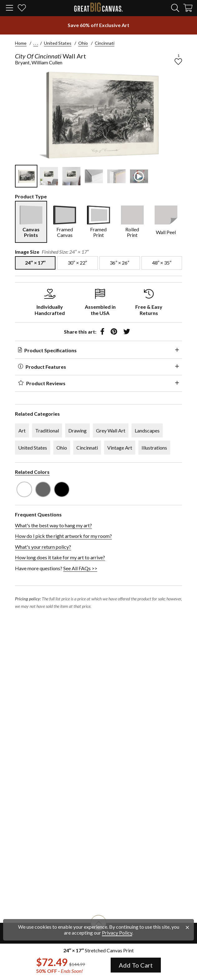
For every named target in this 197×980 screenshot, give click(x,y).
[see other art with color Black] (62, 489)
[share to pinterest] (114, 332)
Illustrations (154, 448)
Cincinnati (105, 43)
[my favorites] (22, 9)
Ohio (83, 43)
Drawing (77, 430)
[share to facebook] (102, 332)
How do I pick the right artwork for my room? (63, 536)
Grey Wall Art (111, 430)
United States (58, 43)
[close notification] (187, 927)
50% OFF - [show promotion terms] (60, 971)
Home (21, 43)
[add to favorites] (178, 62)
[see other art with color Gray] (43, 489)
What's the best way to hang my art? (53, 525)
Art (22, 430)
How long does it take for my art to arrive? (60, 557)
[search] (175, 8)
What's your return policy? (43, 547)
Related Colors (32, 472)
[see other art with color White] (24, 489)
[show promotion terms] (98, 25)
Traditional (47, 430)
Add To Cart (136, 965)
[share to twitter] (127, 332)
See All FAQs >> (80, 568)
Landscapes (147, 430)
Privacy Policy (117, 933)
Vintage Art (120, 448)
